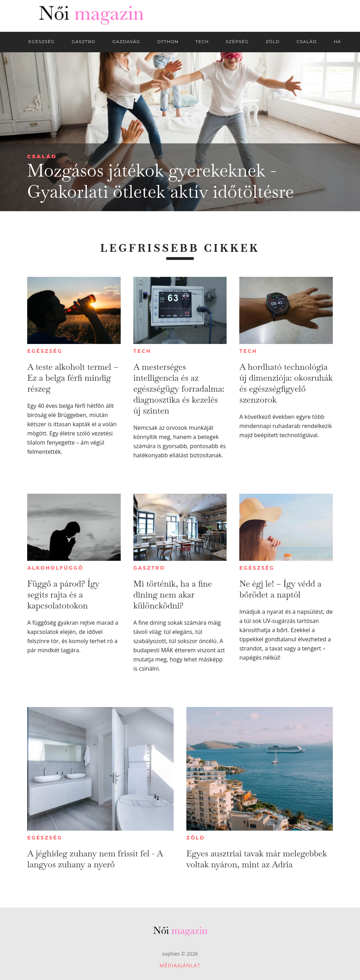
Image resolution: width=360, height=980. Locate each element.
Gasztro (149, 568)
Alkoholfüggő (55, 568)
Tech (142, 351)
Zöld (196, 838)
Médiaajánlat (180, 965)
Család (42, 156)
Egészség (45, 351)
